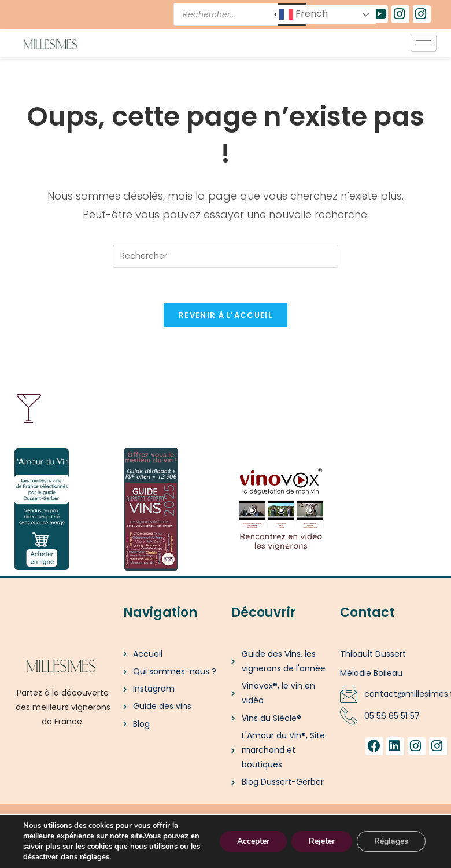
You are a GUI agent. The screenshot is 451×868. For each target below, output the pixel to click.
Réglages (391, 841)
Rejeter (322, 841)
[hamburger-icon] (424, 43)
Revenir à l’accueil (226, 315)
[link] (79, 857)
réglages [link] (95, 857)
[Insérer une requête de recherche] (226, 256)
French (304, 14)
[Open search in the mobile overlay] (240, 14)
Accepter (253, 841)
